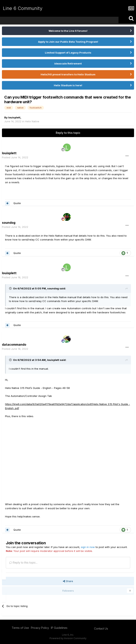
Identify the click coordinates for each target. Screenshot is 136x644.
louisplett (14, 117)
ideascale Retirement (68, 63)
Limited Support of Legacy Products (68, 53)
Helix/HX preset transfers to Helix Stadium (68, 74)
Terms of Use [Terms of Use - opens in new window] (20, 628)
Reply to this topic (68, 133)
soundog (53, 288)
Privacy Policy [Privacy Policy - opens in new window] (40, 628)
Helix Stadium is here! (68, 85)
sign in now (88, 547)
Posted (15, 157)
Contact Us (101, 629)
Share (68, 581)
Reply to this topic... (23, 563)
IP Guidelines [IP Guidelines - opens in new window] (59, 628)
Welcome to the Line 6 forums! (68, 31)
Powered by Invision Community (68, 638)
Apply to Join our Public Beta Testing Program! (68, 42)
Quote (17, 203)
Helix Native (32, 121)
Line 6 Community (23, 8)
